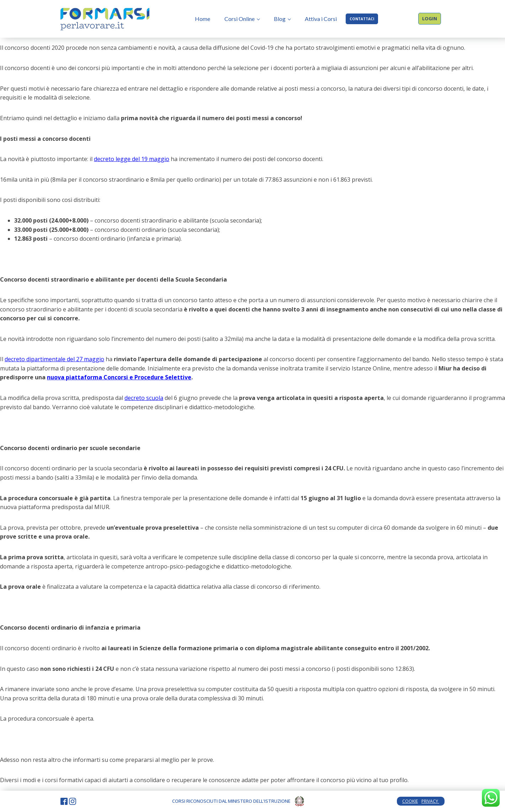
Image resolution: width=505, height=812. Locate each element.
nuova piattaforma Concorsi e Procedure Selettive (119, 377)
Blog (280, 19)
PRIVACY (430, 801)
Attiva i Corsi (321, 19)
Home (203, 19)
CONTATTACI (362, 19)
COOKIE (410, 801)
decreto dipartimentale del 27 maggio (54, 359)
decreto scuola (144, 398)
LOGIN (430, 18)
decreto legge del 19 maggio (132, 159)
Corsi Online (240, 19)
